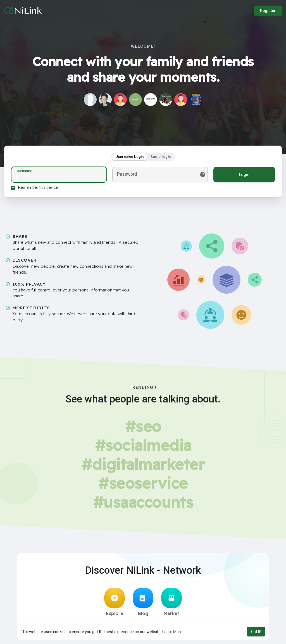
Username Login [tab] (130, 157)
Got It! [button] (256, 632)
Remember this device (38, 187)
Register (268, 11)
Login (244, 175)
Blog (143, 602)
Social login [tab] (161, 157)
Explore (115, 602)
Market (171, 602)
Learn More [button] (172, 632)
